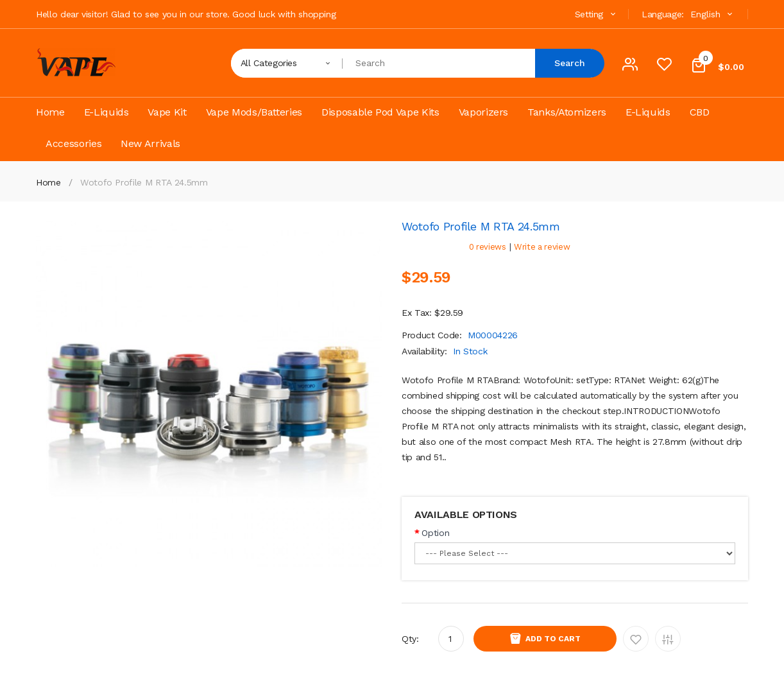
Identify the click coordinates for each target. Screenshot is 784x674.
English (713, 14)
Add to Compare (668, 639)
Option (435, 533)
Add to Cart (553, 639)
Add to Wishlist (636, 639)
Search (570, 63)
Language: (663, 14)
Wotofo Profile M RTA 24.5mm (144, 182)
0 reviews (488, 247)
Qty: (410, 639)
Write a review (542, 247)
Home (48, 182)
